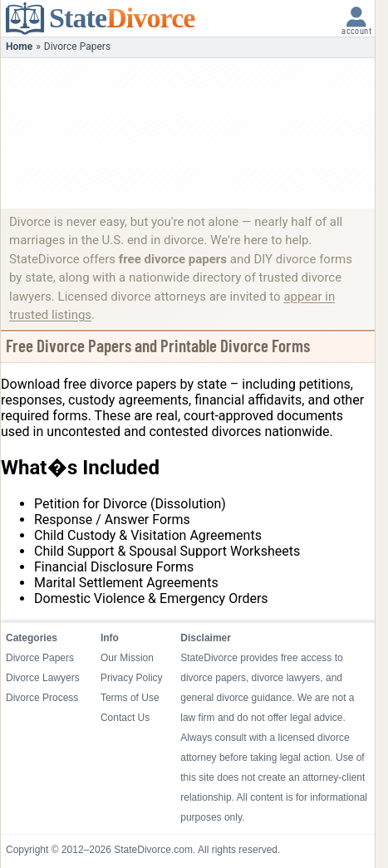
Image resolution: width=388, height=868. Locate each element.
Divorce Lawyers (43, 678)
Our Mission (127, 658)
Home (19, 47)
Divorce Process (42, 698)
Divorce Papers (40, 658)
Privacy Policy (132, 678)
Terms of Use (130, 698)
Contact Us (125, 718)
